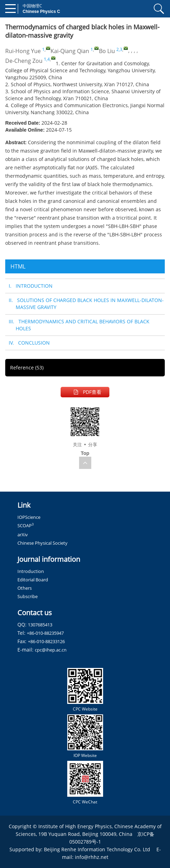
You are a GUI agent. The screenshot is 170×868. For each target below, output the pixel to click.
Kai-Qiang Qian (70, 51)
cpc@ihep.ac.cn (51, 650)
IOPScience (29, 517)
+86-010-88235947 (45, 633)
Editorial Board (33, 580)
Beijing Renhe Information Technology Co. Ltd (97, 849)
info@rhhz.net (92, 857)
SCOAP (26, 525)
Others (25, 588)
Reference (27, 367)
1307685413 (40, 625)
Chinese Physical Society (42, 543)
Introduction (31, 571)
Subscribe (28, 596)
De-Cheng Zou (24, 61)
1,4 (47, 59)
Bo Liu (107, 51)
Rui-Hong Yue (23, 51)
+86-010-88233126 (46, 641)
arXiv (23, 535)
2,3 (119, 49)
